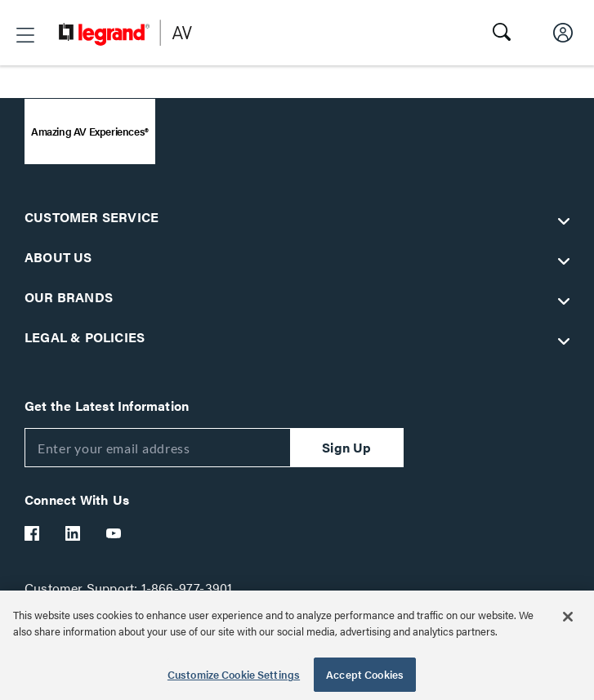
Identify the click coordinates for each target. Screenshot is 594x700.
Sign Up (346, 447)
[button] (25, 35)
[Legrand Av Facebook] (33, 533)
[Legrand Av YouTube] (114, 533)
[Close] (568, 617)
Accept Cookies (365, 674)
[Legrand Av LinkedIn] (74, 533)
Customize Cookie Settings (234, 674)
